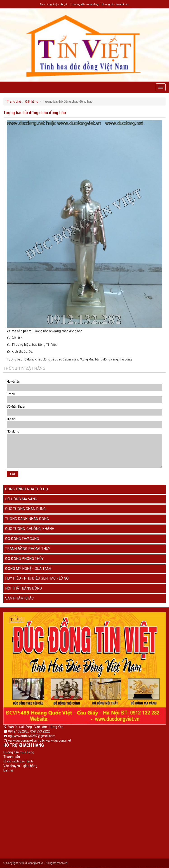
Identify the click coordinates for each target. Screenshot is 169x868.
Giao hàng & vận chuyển (54, 4)
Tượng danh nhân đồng (27, 519)
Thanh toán (12, 757)
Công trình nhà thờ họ (27, 489)
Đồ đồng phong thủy (24, 559)
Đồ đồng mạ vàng (21, 499)
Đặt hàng (32, 102)
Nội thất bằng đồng (23, 588)
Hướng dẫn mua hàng (86, 4)
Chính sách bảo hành (18, 761)
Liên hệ (8, 770)
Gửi (13, 474)
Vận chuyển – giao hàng (20, 766)
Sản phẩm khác (19, 598)
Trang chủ (14, 102)
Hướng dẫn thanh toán (115, 4)
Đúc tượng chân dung (25, 509)
